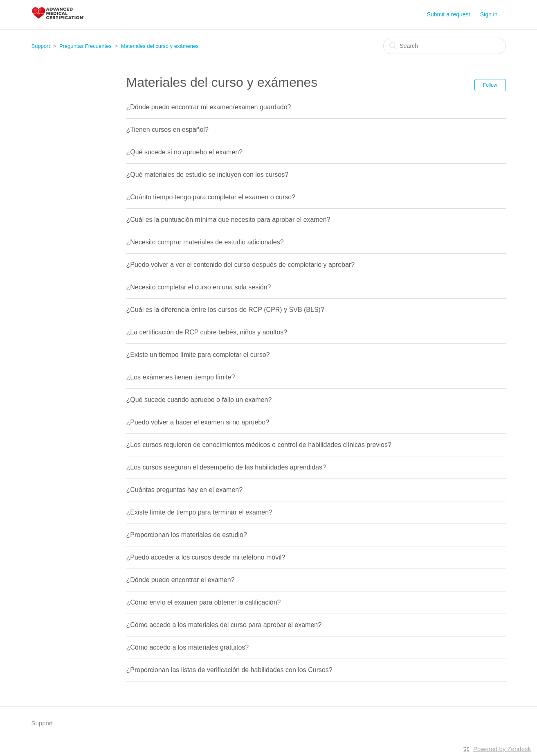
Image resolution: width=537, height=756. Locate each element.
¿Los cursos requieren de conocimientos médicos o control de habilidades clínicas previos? (259, 445)
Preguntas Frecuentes (85, 46)
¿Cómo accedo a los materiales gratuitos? (188, 647)
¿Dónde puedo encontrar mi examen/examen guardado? (209, 107)
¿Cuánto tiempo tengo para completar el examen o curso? (211, 197)
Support (41, 46)
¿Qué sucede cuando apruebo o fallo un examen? (199, 400)
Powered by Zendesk (502, 749)
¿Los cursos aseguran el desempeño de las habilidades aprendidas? (226, 467)
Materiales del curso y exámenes (160, 46)
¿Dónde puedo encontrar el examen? (181, 580)
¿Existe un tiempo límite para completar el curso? (198, 355)
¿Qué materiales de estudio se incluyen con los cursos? (208, 175)
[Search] (445, 46)
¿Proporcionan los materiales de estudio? (187, 535)
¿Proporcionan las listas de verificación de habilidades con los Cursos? (229, 670)
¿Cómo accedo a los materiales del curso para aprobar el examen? (224, 625)
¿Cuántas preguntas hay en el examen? (185, 490)
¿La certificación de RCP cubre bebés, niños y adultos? (207, 332)
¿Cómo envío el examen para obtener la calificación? (204, 602)
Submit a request (449, 14)
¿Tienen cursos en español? (167, 130)
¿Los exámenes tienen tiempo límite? (181, 377)
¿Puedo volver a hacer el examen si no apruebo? (198, 422)
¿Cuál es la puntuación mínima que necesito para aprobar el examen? (228, 220)
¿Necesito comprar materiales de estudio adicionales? (205, 242)
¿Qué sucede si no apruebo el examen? (185, 152)
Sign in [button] (489, 14)
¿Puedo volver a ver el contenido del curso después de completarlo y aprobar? (241, 265)
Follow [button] (490, 85)
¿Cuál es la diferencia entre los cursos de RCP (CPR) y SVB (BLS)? (225, 310)
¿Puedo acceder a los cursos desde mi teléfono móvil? (206, 557)
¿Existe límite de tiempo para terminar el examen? (199, 512)
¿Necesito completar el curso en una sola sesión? (199, 287)
